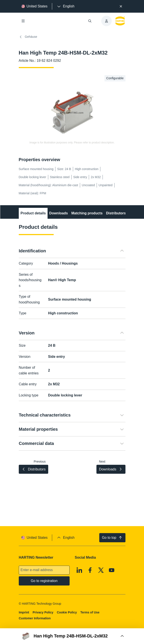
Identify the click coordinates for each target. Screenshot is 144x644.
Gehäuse (28, 37)
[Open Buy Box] (72, 636)
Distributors (116, 213)
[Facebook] (90, 570)
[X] (101, 570)
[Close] (121, 6)
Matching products (87, 213)
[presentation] (65, 6)
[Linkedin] (79, 570)
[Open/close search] (90, 21)
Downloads (58, 213)
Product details (33, 213)
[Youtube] (112, 570)
